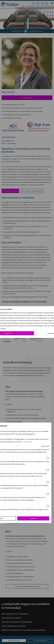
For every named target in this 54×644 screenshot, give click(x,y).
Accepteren (33, 518)
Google (3, 328)
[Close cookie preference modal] (49, 426)
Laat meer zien (27, 442)
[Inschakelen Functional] (47, 458)
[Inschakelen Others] (47, 506)
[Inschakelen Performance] (47, 482)
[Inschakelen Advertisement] (47, 494)
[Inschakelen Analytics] (47, 470)
